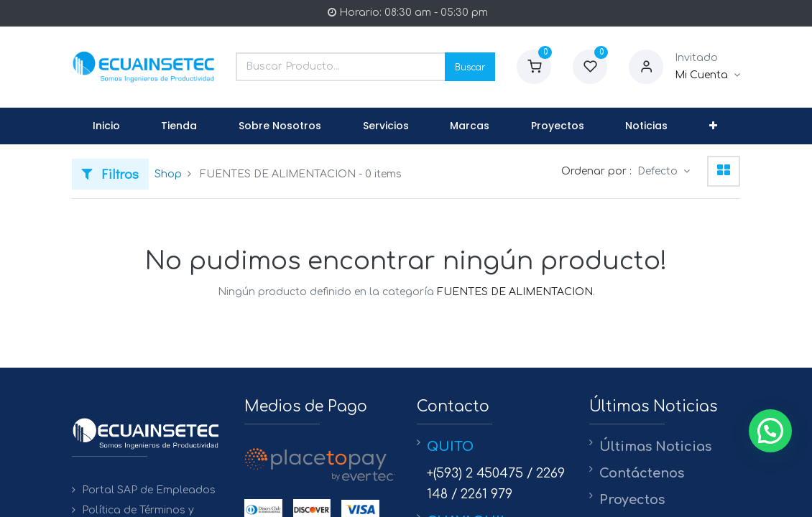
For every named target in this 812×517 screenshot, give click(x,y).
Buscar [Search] (470, 66)
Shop (168, 174)
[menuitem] (106, 126)
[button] (713, 126)
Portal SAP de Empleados (149, 490)
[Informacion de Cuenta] (707, 75)
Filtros (110, 173)
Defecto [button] (659, 171)
